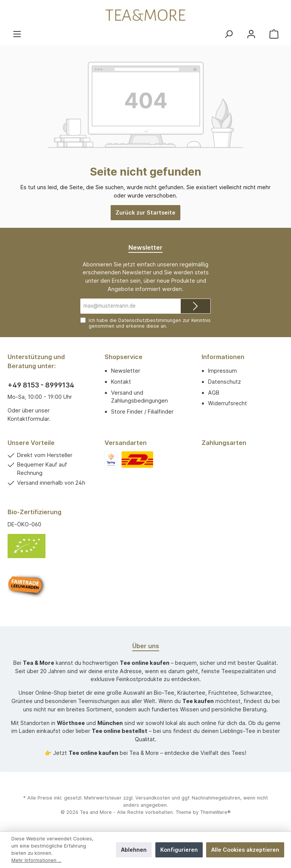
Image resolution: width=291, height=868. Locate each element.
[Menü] (17, 34)
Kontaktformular (28, 419)
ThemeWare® (215, 812)
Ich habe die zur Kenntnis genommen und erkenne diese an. (150, 323)
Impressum (222, 371)
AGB (214, 393)
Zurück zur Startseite (145, 212)
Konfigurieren (179, 850)
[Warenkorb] (274, 34)
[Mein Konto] (251, 34)
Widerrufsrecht (228, 403)
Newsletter (126, 371)
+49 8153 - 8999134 (41, 385)
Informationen (223, 357)
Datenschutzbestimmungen (150, 320)
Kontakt (121, 382)
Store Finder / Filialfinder (142, 411)
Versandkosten (153, 798)
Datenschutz (225, 382)
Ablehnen (134, 850)
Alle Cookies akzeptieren (245, 850)
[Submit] (196, 306)
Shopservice (124, 357)
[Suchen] (228, 34)
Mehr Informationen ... (36, 860)
